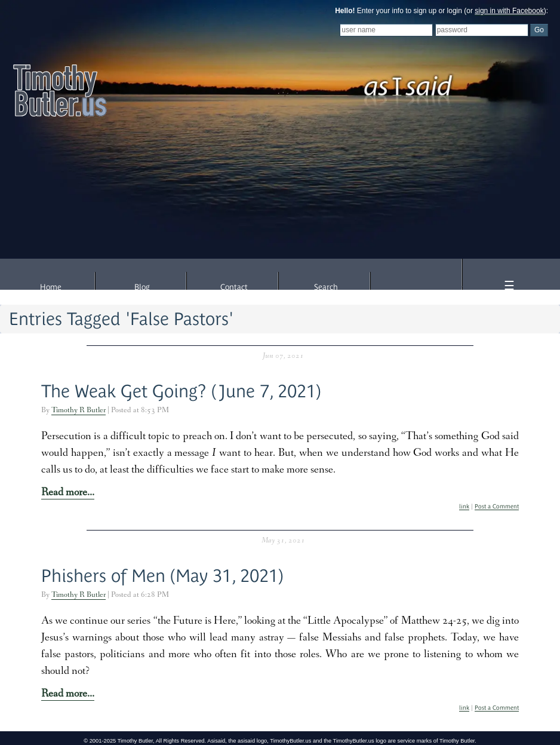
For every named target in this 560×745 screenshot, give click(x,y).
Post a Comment (497, 506)
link (464, 506)
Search (326, 287)
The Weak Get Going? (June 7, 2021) (181, 391)
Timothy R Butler (79, 411)
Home (51, 287)
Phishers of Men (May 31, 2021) (162, 576)
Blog (142, 287)
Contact (234, 287)
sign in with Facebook (509, 11)
